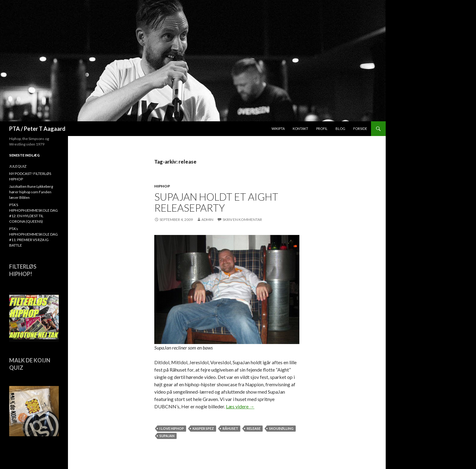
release (254, 428)
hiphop (162, 186)
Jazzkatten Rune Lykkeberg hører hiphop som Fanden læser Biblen (31, 192)
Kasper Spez (203, 428)
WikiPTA (278, 129)
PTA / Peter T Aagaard (37, 129)
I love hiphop (172, 428)
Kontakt (300, 129)
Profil (322, 129)
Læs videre (240, 406)
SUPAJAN (167, 436)
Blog (340, 129)
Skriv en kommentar (242, 219)
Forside (360, 129)
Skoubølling (281, 428)
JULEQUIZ (18, 166)
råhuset (230, 428)
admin (207, 219)
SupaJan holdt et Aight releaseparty (216, 202)
